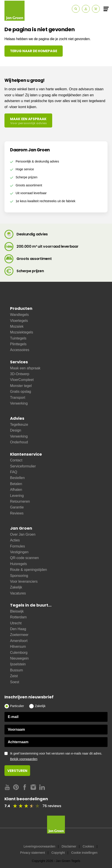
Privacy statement (32, 853)
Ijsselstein (18, 664)
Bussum (17, 670)
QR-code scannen (24, 558)
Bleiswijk (17, 611)
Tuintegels (18, 338)
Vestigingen (19, 552)
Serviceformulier (23, 466)
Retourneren (20, 501)
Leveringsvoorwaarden (39, 846)
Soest (15, 682)
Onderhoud (19, 442)
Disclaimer (69, 846)
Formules (18, 546)
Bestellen (17, 478)
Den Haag (18, 629)
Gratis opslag (21, 392)
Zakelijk (16, 587)
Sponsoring (19, 576)
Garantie (17, 507)
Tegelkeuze (19, 425)
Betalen (16, 484)
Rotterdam (18, 617)
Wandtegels (19, 315)
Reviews (17, 513)
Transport (18, 398)
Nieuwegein (19, 658)
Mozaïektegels (22, 332)
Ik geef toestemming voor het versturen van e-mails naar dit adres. (59, 756)
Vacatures (18, 593)
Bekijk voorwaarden (24, 759)
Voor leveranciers (24, 581)
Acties (15, 540)
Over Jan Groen (23, 534)
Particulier (17, 706)
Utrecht (16, 623)
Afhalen (16, 490)
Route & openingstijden (28, 570)
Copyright (58, 853)
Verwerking (19, 403)
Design (16, 430)
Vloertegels (19, 321)
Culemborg (19, 653)
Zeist (14, 676)
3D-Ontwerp (20, 374)
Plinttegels (18, 344)
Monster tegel (21, 386)
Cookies (88, 846)
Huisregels (19, 564)
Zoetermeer (19, 635)
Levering (17, 496)
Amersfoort (19, 641)
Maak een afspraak (25, 368)
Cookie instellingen (84, 853)
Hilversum (18, 647)
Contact (16, 460)
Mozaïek (17, 326)
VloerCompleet (22, 380)
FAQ (14, 472)
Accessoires (20, 350)
